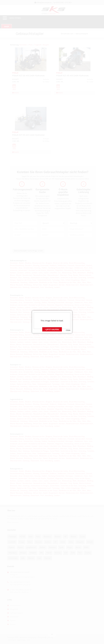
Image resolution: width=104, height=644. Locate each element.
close (68, 315)
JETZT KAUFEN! (52, 314)
